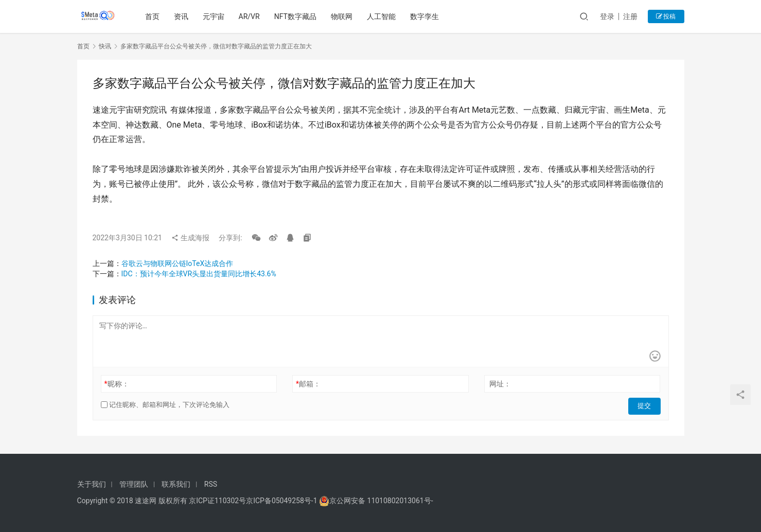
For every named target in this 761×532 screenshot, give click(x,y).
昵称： (116, 384)
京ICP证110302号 (217, 501)
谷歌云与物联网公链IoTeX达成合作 (178, 263)
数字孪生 (426, 16)
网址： (500, 384)
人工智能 (383, 16)
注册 (630, 16)
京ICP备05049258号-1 (282, 501)
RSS (211, 484)
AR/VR (250, 16)
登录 (607, 16)
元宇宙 (215, 16)
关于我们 (92, 484)
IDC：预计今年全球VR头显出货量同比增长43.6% (199, 274)
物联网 (343, 16)
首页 (153, 16)
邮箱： (308, 384)
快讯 (105, 46)
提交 (646, 405)
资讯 (182, 16)
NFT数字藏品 (296, 16)
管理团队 (134, 484)
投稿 (666, 16)
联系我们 (176, 484)
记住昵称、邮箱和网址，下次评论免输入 (165, 405)
